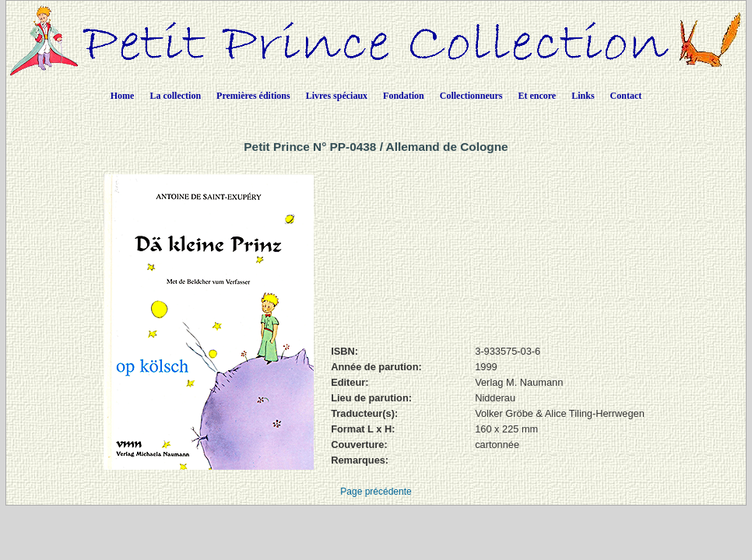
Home (123, 96)
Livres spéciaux (337, 96)
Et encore (537, 96)
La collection (175, 96)
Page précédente (376, 492)
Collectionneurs (471, 96)
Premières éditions (253, 96)
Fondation (404, 96)
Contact (626, 96)
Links (583, 96)
